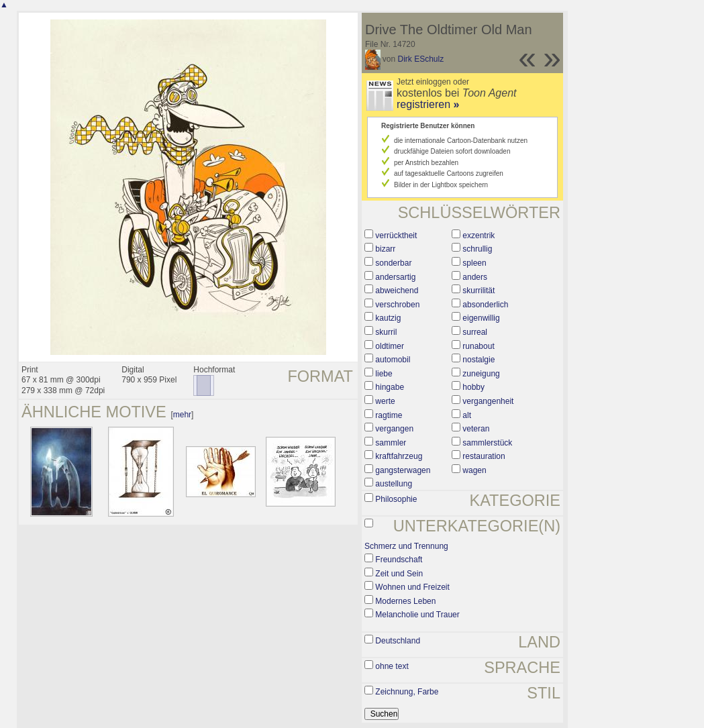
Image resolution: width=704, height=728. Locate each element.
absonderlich (485, 305)
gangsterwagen (403, 470)
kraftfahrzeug (399, 456)
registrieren (428, 104)
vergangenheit (488, 401)
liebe (384, 374)
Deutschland (398, 641)
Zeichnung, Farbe (407, 692)
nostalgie (479, 360)
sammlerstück (487, 443)
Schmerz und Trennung (406, 546)
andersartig (395, 277)
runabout (478, 346)
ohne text (392, 666)
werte (385, 401)
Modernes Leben (405, 601)
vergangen (394, 429)
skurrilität (479, 291)
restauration (484, 456)
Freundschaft (399, 560)
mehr (182, 415)
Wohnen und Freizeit (412, 587)
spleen (474, 263)
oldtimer (390, 346)
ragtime (389, 415)
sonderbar (393, 263)
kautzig (388, 318)
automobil (393, 360)
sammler (391, 443)
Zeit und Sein (399, 574)
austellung (394, 484)
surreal (475, 332)
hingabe (390, 387)
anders (475, 277)
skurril (386, 332)
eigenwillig (481, 318)
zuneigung (481, 374)
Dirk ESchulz (421, 59)
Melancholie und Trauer (417, 615)
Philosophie (396, 499)
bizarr (385, 249)
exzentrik (479, 236)
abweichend (397, 291)
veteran (476, 429)
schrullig (477, 249)
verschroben (397, 305)
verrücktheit (396, 236)
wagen (474, 470)
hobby (473, 387)
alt (467, 415)
